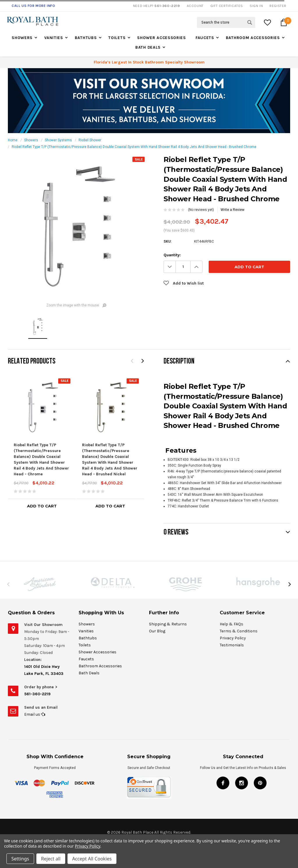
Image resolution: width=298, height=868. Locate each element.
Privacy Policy (87, 846)
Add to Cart (42, 506)
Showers (22, 38)
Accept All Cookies (92, 859)
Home (13, 140)
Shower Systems (58, 140)
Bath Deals (148, 47)
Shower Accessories (162, 38)
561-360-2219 (37, 694)
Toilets (117, 38)
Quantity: (172, 255)
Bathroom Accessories (253, 38)
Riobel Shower (90, 140)
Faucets (205, 38)
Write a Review (233, 210)
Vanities (54, 38)
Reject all (51, 859)
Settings (20, 859)
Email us (35, 714)
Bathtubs (86, 38)
